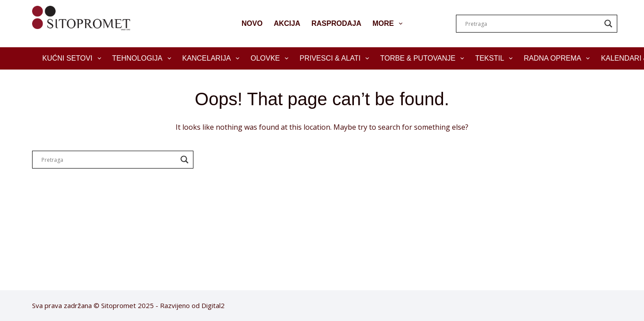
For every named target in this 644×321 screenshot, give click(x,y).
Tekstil (496, 58)
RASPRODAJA (336, 23)
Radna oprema (558, 58)
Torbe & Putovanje (424, 58)
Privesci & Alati (336, 58)
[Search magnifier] (608, 24)
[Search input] (533, 24)
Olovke (271, 58)
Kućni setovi (74, 58)
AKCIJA (287, 23)
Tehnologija (144, 58)
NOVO (252, 23)
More (389, 24)
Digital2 (213, 305)
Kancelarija (213, 58)
